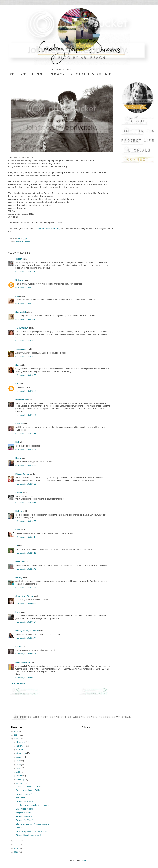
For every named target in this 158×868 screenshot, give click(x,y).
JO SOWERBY (22, 328)
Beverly (19, 577)
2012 (17, 841)
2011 (17, 845)
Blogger (84, 860)
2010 (17, 848)
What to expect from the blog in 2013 (32, 832)
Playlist (19, 828)
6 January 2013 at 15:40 (26, 341)
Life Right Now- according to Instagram (32, 805)
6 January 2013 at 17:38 (26, 434)
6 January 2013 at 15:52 (26, 375)
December (21, 742)
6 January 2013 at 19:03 (26, 484)
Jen (17, 296)
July (18, 761)
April (19, 772)
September (21, 753)
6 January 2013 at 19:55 (26, 521)
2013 (17, 739)
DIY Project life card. (25, 809)
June (19, 765)
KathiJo (19, 424)
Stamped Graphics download (28, 835)
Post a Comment (19, 683)
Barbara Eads (22, 400)
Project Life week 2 (24, 816)
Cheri (18, 530)
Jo (17, 546)
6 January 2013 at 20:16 (26, 553)
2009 (17, 852)
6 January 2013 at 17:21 (26, 415)
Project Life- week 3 (24, 802)
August (20, 757)
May (19, 768)
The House (21, 798)
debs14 (19, 259)
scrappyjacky (22, 349)
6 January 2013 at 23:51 (26, 588)
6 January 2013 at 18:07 (26, 449)
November (21, 746)
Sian (17, 365)
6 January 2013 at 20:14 (26, 537)
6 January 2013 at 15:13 (26, 319)
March (19, 776)
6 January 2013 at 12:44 (26, 287)
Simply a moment (23, 813)
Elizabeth (20, 562)
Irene (18, 612)
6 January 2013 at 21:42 (26, 569)
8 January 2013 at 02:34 (26, 654)
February (21, 779)
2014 (17, 735)
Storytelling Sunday (23, 241)
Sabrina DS (21, 312)
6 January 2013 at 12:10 (26, 272)
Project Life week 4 (24, 794)
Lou (17, 384)
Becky (18, 458)
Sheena (19, 493)
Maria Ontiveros (23, 662)
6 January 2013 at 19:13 (26, 503)
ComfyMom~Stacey (24, 596)
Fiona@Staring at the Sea (27, 631)
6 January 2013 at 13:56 (26, 303)
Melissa (19, 511)
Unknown (20, 280)
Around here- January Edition (28, 790)
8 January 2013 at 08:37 (26, 678)
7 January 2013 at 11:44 (26, 638)
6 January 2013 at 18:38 (26, 465)
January (20, 783)
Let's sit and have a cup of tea (29, 787)
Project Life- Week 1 (25, 820)
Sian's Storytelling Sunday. (48, 229)
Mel (17, 442)
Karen (18, 647)
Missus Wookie (22, 474)
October (20, 750)
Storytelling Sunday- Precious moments (33, 824)
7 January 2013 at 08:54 (26, 622)
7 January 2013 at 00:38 (26, 603)
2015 (17, 731)
